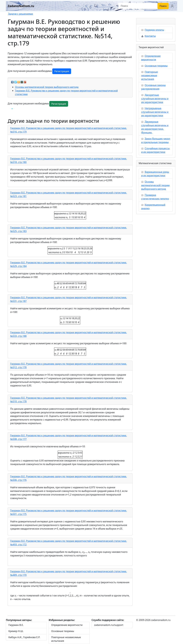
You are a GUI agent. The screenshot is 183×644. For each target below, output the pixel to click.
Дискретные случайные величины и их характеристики (155, 99)
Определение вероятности (67, 625)
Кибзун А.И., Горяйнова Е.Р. (24, 637)
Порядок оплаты (154, 30)
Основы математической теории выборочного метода (47, 87)
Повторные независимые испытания (149, 75)
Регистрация (62, 71)
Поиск (163, 6)
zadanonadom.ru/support (109, 625)
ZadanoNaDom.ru (21, 6)
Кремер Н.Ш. (16, 631)
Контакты (150, 36)
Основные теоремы (156, 66)
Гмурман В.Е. (16, 625)
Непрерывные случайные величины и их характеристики (155, 112)
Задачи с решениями (21, 14)
